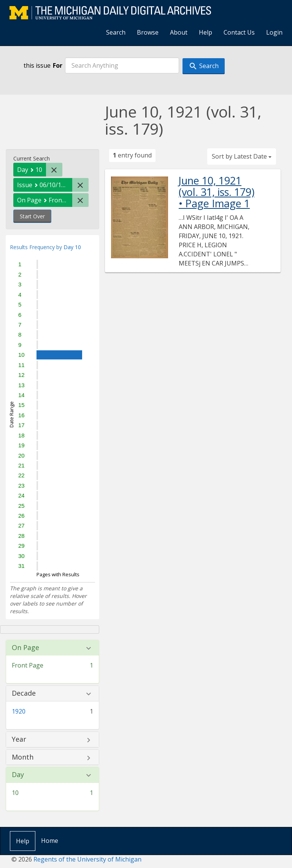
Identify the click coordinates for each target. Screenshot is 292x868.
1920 (19, 711)
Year (19, 739)
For (58, 65)
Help (206, 32)
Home (50, 841)
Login (274, 32)
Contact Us (239, 32)
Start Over (32, 216)
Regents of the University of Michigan (87, 859)
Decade (24, 693)
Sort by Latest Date (242, 156)
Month (23, 757)
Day (18, 775)
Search (116, 32)
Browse (148, 32)
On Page (25, 648)
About (179, 32)
